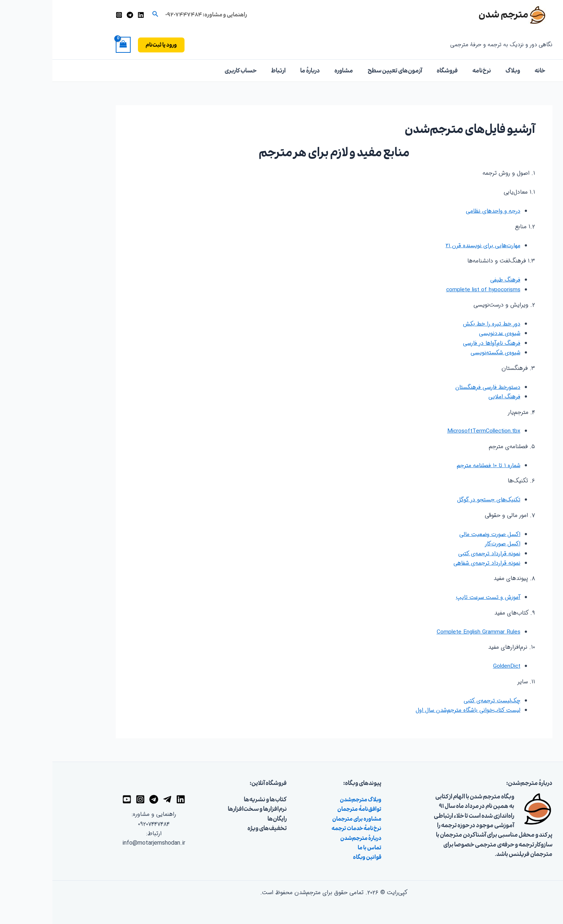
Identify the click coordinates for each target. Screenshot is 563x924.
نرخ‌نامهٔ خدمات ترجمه (303, 828)
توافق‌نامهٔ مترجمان (305, 809)
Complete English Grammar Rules (425, 631)
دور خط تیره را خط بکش (439, 324)
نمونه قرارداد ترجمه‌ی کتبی (437, 553)
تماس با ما (317, 847)
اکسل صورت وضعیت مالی (437, 534)
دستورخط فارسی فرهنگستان (435, 387)
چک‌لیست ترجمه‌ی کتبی (439, 700)
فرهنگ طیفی (453, 280)
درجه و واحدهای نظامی (440, 211)
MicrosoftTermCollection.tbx (430, 431)
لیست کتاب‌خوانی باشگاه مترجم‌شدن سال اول (414, 710)
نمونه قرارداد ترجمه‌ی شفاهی (434, 563)
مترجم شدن (451, 15)
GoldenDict (454, 666)
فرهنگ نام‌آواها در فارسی (438, 343)
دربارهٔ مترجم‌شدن (307, 838)
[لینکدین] (88, 15)
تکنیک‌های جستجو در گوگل (436, 500)
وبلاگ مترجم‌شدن (306, 799)
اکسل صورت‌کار (450, 544)
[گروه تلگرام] (101, 799)
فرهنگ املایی (452, 397)
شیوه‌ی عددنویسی (447, 333)
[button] (102, 15)
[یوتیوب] (74, 799)
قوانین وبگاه (314, 857)
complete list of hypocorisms (430, 289)
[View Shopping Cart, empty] (71, 45)
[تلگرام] (78, 15)
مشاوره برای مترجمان (303, 818)
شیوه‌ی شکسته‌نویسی (443, 353)
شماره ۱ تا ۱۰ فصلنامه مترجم (436, 465)
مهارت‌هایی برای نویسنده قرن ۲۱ (430, 246)
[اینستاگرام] (67, 15)
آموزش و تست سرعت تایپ (435, 597)
